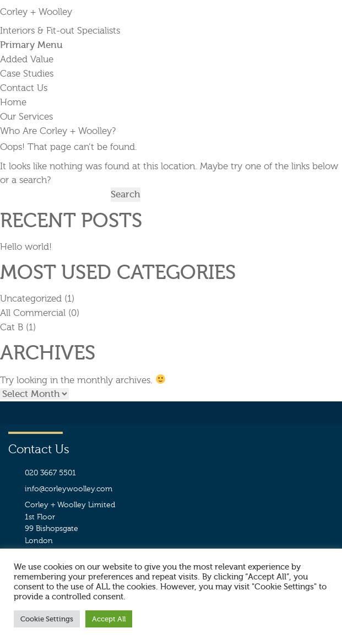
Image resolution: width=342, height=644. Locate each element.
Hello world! (26, 247)
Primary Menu (31, 45)
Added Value (27, 59)
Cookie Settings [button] (47, 619)
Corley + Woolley (36, 12)
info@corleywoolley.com (69, 489)
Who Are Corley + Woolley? (58, 131)
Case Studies (27, 74)
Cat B (12, 327)
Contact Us (24, 88)
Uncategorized (31, 299)
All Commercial (33, 313)
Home (13, 102)
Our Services (26, 117)
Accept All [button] (109, 619)
